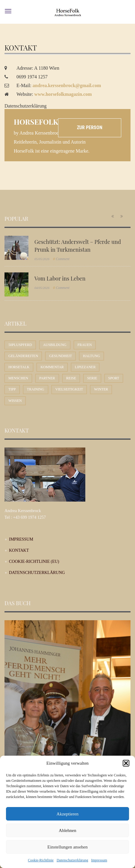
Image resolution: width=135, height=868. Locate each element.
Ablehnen (67, 830)
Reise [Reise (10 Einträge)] (71, 378)
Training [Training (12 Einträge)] (36, 389)
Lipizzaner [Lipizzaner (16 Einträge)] (85, 367)
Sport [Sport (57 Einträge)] (114, 378)
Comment (61, 259)
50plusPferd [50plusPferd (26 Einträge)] (20, 345)
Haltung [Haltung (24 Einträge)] (91, 356)
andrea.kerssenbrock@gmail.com (67, 85)
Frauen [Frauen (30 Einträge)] (85, 345)
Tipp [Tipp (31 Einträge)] (12, 389)
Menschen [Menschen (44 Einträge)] (18, 378)
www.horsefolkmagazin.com (63, 94)
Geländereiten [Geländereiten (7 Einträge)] (23, 356)
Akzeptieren (67, 814)
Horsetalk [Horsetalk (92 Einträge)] (19, 367)
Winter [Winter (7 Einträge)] (101, 389)
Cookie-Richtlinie (41, 860)
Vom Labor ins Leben (60, 278)
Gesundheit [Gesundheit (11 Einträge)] (60, 356)
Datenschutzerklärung (72, 860)
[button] (126, 763)
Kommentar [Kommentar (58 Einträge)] (52, 367)
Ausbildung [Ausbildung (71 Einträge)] (55, 345)
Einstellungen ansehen (67, 847)
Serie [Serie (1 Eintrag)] (92, 378)
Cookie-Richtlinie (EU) (34, 561)
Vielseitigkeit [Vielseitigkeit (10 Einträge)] (69, 389)
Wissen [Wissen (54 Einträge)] (15, 401)
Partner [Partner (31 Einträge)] (47, 378)
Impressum (99, 860)
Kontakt (19, 550)
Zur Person (90, 127)
